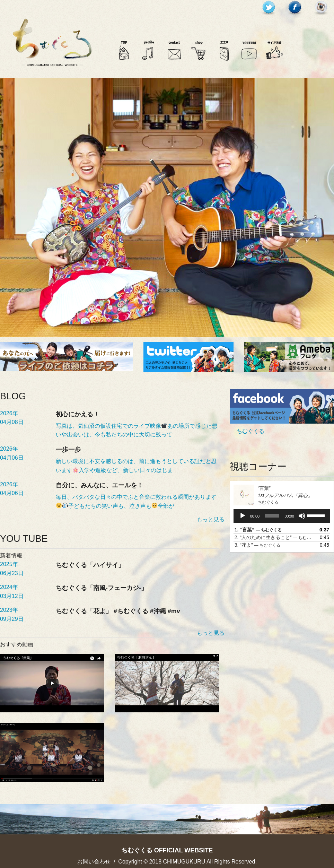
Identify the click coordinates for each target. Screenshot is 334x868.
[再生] (243, 516)
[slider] (272, 516)
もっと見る (211, 519)
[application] (282, 516)
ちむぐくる (250, 431)
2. (275, 537)
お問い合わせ (94, 862)
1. (258, 530)
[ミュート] (302, 516)
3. (257, 545)
